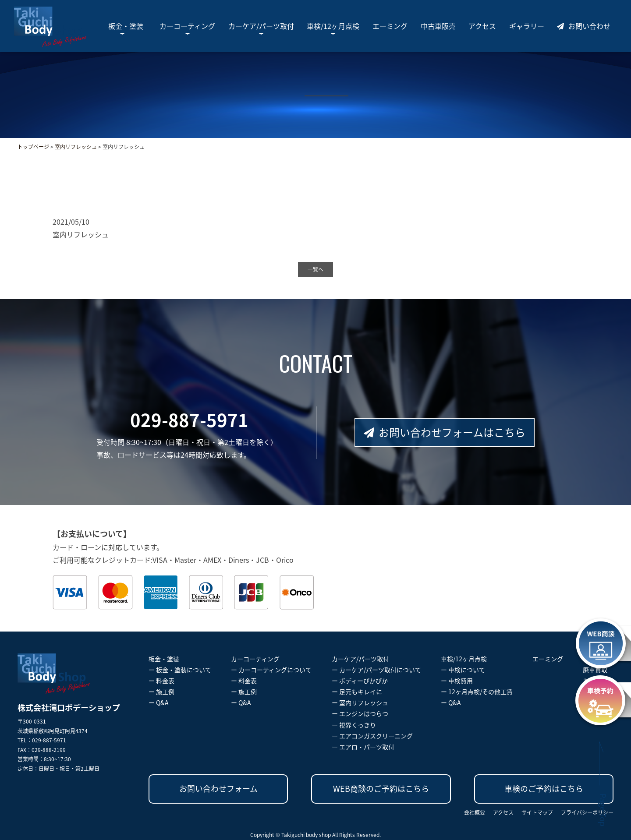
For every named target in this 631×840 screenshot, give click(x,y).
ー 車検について (463, 670)
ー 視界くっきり (354, 725)
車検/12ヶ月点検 (333, 26)
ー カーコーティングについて (271, 670)
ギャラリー (527, 26)
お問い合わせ (584, 26)
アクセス (482, 26)
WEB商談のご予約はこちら (381, 789)
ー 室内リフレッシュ (360, 702)
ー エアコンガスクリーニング (372, 736)
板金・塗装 (126, 26)
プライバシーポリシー (587, 812)
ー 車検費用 (457, 681)
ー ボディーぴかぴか (360, 681)
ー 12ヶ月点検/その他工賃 (477, 692)
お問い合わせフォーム (218, 789)
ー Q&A (159, 702)
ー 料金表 (161, 681)
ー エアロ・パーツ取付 (363, 747)
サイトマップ (537, 812)
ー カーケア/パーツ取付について (376, 670)
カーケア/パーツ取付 (261, 26)
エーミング (390, 26)
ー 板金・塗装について (180, 670)
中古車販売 (438, 26)
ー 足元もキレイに (357, 692)
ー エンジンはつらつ (360, 713)
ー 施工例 (161, 692)
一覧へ (315, 269)
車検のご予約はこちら (544, 789)
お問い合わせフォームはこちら (445, 432)
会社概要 (475, 812)
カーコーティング (187, 26)
